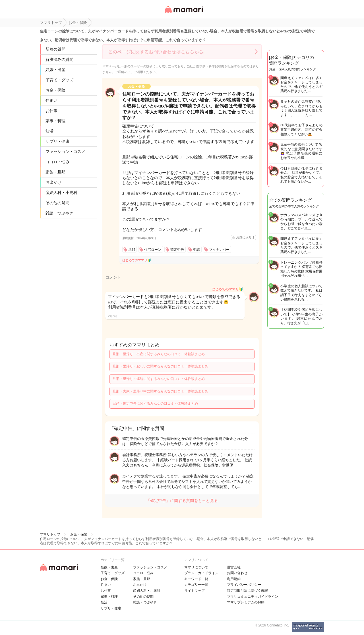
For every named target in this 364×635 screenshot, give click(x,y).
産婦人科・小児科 (61, 193)
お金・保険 (55, 90)
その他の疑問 (57, 203)
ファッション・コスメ (65, 152)
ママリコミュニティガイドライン (253, 597)
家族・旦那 (55, 172)
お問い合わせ (237, 573)
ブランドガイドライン (201, 573)
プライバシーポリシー (244, 585)
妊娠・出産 (55, 70)
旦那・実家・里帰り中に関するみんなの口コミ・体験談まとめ (160, 391)
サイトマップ (195, 591)
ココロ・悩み (57, 162)
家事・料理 (55, 121)
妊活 (49, 131)
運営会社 (234, 567)
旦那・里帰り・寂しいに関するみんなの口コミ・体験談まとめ (160, 366)
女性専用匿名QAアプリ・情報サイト (183, 13)
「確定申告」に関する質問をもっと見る (182, 500)
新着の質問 (55, 49)
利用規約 (234, 579)
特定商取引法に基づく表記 (247, 591)
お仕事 (51, 111)
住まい (51, 100)
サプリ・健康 (57, 141)
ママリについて (196, 567)
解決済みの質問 (59, 59)
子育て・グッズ (59, 80)
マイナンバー (219, 250)
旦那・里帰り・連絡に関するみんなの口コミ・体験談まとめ (159, 379)
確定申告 (177, 250)
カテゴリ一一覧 (196, 585)
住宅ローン (153, 250)
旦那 (132, 250)
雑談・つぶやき (59, 213)
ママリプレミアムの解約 (246, 602)
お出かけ (53, 182)
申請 (197, 250)
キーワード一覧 (196, 579)
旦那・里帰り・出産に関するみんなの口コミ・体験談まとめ (159, 354)
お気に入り (245, 237)
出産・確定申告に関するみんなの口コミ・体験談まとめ (155, 404)
